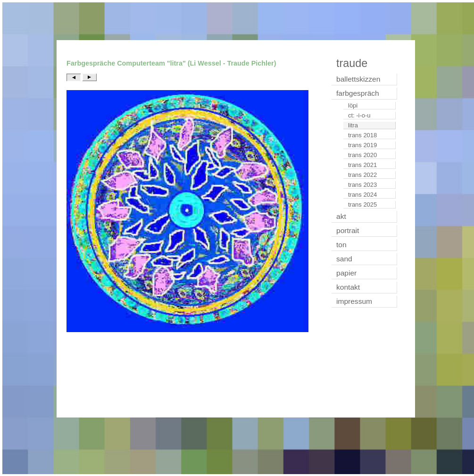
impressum (354, 301)
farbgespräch (358, 93)
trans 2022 (362, 175)
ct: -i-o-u (359, 115)
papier (346, 273)
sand (344, 259)
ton (341, 245)
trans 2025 (362, 205)
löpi (353, 105)
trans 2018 (362, 135)
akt (341, 216)
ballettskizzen (358, 79)
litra (353, 125)
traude (352, 63)
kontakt (348, 287)
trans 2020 (362, 155)
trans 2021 (362, 165)
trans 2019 (362, 145)
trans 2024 (362, 195)
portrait (348, 230)
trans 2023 (362, 185)
